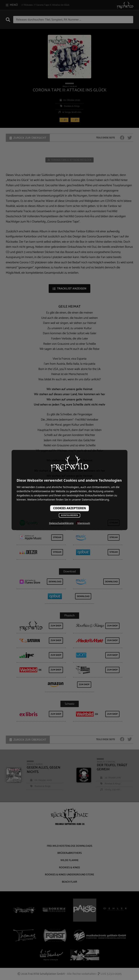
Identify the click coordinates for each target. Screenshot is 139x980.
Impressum (84, 523)
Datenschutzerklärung (61, 523)
